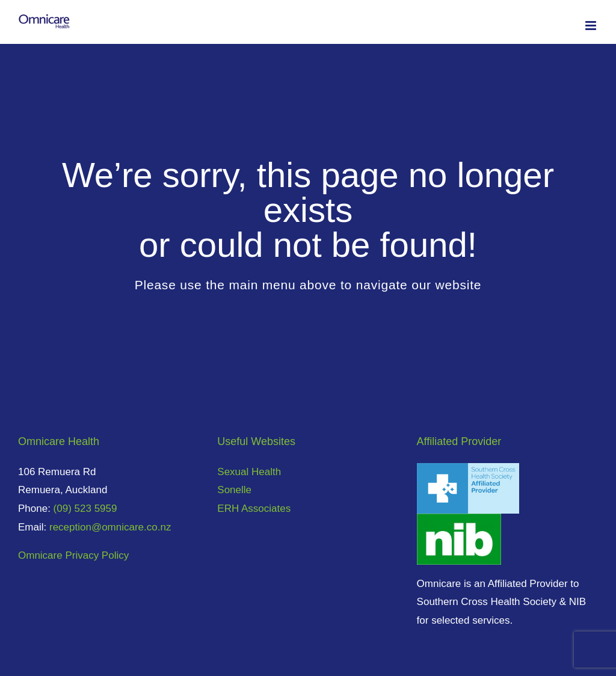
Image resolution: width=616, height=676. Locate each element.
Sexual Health (249, 472)
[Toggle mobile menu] (592, 26)
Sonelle (234, 490)
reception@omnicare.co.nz (110, 527)
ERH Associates (254, 509)
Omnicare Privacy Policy (73, 555)
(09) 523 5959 (85, 509)
